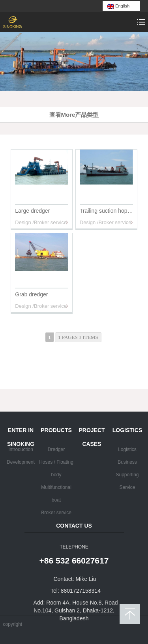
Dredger (56, 449)
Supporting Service (127, 481)
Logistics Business (127, 456)
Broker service (56, 513)
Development (21, 462)
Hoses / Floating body (56, 468)
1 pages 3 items (78, 337)
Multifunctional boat (56, 494)
